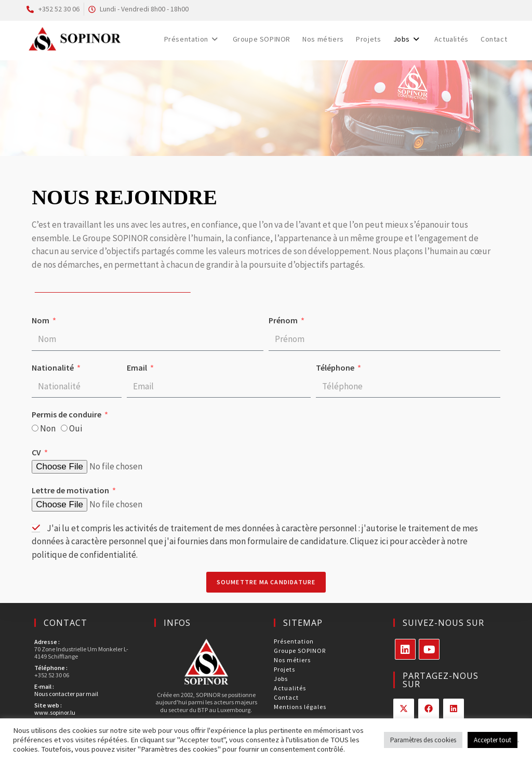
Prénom (284, 321)
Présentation (294, 641)
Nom (41, 321)
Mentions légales (300, 707)
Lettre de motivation (71, 491)
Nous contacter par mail (66, 694)
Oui (76, 429)
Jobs (281, 679)
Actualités (290, 688)
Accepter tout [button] (493, 740)
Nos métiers (292, 660)
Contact (286, 697)
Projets (284, 669)
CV (37, 453)
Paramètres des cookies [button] (423, 740)
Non (48, 429)
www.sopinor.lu (55, 712)
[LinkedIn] (405, 649)
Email (138, 369)
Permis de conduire (67, 415)
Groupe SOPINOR (300, 651)
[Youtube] (429, 649)
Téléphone (336, 369)
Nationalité (54, 369)
